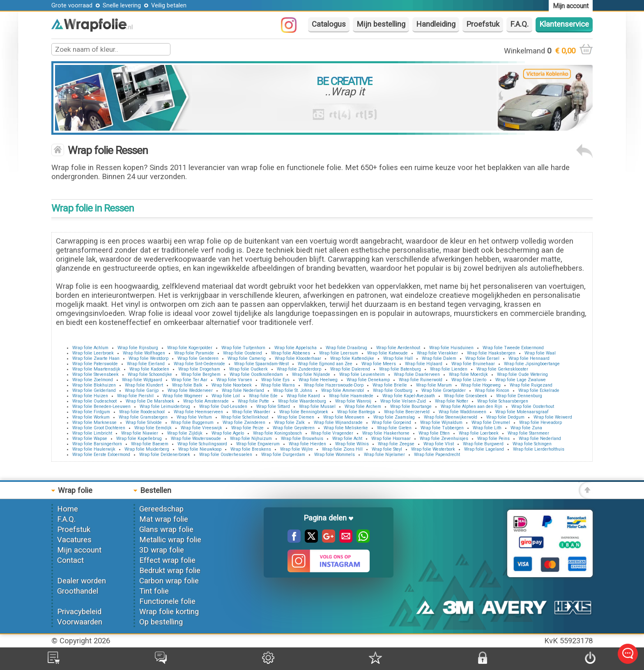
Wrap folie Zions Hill (342, 449)
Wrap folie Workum (91, 417)
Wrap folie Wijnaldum (441, 422)
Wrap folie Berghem (201, 374)
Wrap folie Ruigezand (531, 385)
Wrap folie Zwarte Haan (96, 358)
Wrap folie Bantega (356, 412)
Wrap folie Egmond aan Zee (325, 364)
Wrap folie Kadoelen (149, 369)
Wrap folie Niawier (140, 433)
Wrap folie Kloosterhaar (298, 358)
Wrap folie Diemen (296, 417)
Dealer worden (82, 581)
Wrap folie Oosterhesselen (226, 455)
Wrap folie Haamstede (351, 396)
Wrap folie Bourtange (411, 406)
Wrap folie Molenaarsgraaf (522, 412)
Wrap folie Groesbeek (466, 396)
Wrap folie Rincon (492, 390)
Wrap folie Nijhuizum (251, 439)
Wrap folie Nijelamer (384, 455)
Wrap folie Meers (379, 364)
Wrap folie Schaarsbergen (503, 401)
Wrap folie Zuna (526, 428)
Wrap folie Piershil (135, 396)
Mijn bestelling (381, 24)
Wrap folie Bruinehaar (473, 364)
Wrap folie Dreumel (491, 422)
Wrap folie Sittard (273, 406)
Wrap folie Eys (275, 380)
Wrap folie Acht (347, 439)
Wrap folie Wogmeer (183, 396)
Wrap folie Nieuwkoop (200, 449)
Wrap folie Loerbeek (479, 433)
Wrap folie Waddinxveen (462, 412)
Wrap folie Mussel (317, 406)
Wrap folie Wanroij (353, 401)
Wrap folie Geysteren (294, 428)
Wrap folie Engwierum (258, 444)
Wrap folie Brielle (390, 385)
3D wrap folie (162, 550)
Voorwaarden (80, 622)
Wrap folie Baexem (150, 444)
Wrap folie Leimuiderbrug (165, 406)
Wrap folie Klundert (144, 385)
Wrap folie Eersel (482, 358)
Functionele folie (167, 601)
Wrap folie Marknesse (94, 422)
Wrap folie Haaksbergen (491, 353)
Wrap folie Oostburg (393, 390)
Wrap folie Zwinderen (244, 422)
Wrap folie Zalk (290, 422)
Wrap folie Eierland (146, 364)
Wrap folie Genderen (198, 358)
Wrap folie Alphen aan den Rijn (471, 406)
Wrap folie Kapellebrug (139, 439)
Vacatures (74, 540)
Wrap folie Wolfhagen (144, 353)
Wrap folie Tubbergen (442, 428)
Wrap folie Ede (263, 396)
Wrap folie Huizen (90, 396)
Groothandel (78, 591)
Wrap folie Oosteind (243, 353)
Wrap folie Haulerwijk (94, 449)
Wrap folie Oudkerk (248, 369)
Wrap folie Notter (452, 401)
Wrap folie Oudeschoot (94, 401)
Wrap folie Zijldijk (185, 433)
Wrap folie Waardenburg (302, 401)
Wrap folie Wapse (90, 439)
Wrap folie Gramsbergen (143, 417)
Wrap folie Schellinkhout (245, 417)
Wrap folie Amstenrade (206, 401)
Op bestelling (161, 622)
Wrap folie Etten (434, 433)
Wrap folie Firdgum (91, 412)
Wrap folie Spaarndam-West (261, 364)
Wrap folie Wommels (335, 455)
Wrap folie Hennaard (529, 358)
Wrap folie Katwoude (388, 353)
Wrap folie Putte (253, 401)
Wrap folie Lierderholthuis (539, 449)
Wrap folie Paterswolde (95, 364)
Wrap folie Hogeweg (481, 385)
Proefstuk (483, 24)
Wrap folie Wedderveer (190, 390)
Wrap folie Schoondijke (150, 374)
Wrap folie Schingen (532, 444)
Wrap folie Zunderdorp (299, 369)
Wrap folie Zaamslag (394, 417)
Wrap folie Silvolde (144, 422)
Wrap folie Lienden (449, 369)
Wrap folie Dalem (439, 358)
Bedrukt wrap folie (170, 571)
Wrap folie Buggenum (192, 422)
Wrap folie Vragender (332, 433)
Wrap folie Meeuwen (344, 417)
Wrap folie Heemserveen (198, 412)
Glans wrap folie (166, 530)
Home (68, 509)
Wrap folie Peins (493, 439)
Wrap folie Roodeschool (142, 412)
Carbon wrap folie (169, 581)
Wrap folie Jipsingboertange (532, 364)
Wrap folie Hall (398, 358)
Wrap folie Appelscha (296, 348)
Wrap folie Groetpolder (444, 390)
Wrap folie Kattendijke (352, 358)
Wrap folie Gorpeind (391, 422)
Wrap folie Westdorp (148, 358)
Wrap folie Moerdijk (468, 374)
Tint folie (154, 591)
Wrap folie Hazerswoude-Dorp (334, 385)
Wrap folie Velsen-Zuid (403, 401)
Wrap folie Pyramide (194, 353)
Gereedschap (161, 509)
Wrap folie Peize (247, 428)
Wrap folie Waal (540, 353)
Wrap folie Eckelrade (539, 390)
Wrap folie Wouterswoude (196, 439)
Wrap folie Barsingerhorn (97, 444)
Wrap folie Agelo (228, 433)
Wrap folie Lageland (484, 449)
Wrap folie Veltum (194, 417)
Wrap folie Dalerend (350, 369)
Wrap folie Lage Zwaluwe (521, 380)
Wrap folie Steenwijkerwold (451, 417)
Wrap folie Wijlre (297, 449)
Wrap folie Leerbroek (93, 353)
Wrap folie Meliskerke (346, 428)
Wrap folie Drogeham (199, 369)
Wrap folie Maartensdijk (96, 369)
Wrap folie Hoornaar (391, 439)
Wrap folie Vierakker (437, 353)
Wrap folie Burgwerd (483, 444)
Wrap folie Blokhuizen (94, 385)
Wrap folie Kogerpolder (190, 348)
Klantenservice (564, 24)
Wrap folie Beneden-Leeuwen (101, 406)
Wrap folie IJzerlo (469, 380)
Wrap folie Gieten (394, 428)
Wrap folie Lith (487, 428)
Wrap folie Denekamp (368, 380)
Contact (70, 560)
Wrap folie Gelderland (94, 390)
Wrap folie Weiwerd (553, 417)
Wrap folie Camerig (247, 358)
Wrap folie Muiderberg (147, 449)
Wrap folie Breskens (251, 449)
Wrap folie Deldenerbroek (165, 455)
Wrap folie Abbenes (291, 353)
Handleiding (436, 24)
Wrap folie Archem (363, 406)
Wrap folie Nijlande (311, 374)
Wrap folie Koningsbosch (277, 433)
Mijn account (79, 550)
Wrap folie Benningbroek (304, 412)
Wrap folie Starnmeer (528, 433)
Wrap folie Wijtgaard (142, 380)
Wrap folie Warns (278, 385)
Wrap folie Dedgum (505, 417)
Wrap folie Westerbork (433, 449)
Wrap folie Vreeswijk (201, 428)
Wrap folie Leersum (339, 353)
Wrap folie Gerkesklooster (502, 369)
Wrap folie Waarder (251, 412)
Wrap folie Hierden (307, 444)
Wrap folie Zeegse (396, 444)
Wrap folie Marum (434, 385)
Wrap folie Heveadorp (540, 422)
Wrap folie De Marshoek (150, 401)
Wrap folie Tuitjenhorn (243, 348)
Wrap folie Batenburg (400, 369)
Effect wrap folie (167, 560)
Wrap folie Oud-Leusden (223, 406)
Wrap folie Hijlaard (424, 364)
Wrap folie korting (169, 612)
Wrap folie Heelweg (318, 380)
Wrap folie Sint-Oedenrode (199, 364)
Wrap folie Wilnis (352, 444)
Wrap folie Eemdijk (153, 428)
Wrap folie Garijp (142, 390)
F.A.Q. (519, 24)
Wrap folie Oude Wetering (522, 374)
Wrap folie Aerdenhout (398, 348)
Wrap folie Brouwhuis (302, 439)
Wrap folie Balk (187, 385)
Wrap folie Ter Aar (189, 380)
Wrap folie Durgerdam (283, 455)
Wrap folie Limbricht (92, 433)
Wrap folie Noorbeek (232, 385)
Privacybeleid (79, 612)
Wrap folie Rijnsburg (138, 348)
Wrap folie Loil (226, 396)
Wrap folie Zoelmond (93, 380)
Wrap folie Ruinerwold (421, 380)
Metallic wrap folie (170, 540)
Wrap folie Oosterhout (533, 406)
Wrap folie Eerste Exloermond (101, 455)
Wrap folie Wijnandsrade (338, 422)
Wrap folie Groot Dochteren (99, 428)
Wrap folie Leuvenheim (362, 374)
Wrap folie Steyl (387, 449)
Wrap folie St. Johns (293, 390)
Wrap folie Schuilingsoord (202, 444)
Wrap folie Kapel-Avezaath (409, 396)
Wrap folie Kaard (303, 396)
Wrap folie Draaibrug (346, 348)
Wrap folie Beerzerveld (407, 412)
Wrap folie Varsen (234, 380)
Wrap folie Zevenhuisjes (444, 439)
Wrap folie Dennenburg (519, 396)
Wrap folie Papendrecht (437, 455)
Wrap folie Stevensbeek (95, 374)
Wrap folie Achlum (90, 348)
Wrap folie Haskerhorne (386, 433)
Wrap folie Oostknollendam (256, 374)
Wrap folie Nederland (243, 390)
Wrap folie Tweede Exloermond (513, 348)
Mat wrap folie (164, 519)
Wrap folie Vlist (439, 444)
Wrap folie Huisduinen (451, 348)
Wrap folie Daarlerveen (417, 374)
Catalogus (329, 24)
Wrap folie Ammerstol (343, 390)
